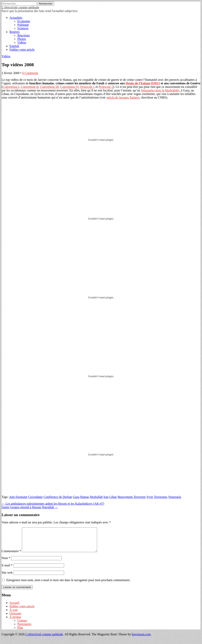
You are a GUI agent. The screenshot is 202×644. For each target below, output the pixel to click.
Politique (23, 25)
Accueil (14, 607)
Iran (106, 497)
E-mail (7, 570)
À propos (15, 622)
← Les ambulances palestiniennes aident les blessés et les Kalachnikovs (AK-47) (53, 504)
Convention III (49, 87)
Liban (113, 497)
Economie (24, 21)
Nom (6, 563)
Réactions (24, 35)
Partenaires (24, 629)
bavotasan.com (141, 639)
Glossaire (15, 618)
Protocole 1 (87, 87)
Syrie (150, 497)
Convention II (29, 87)
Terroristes (161, 497)
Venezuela (175, 497)
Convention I (11, 87)
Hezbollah (96, 497)
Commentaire (11, 556)
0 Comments (30, 73)
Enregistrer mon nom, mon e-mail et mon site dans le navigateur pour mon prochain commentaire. (68, 585)
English (14, 46)
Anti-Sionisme (18, 497)
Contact (22, 625)
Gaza (76, 497)
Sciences (23, 28)
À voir (14, 615)
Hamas (84, 497)
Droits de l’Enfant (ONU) (143, 83)
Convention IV (69, 87)
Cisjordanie (36, 497)
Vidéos (22, 42)
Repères (15, 32)
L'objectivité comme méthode (20, 7)
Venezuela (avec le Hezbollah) (160, 90)
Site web (7, 577)
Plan (20, 632)
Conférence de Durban (58, 497)
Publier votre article (22, 50)
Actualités (16, 18)
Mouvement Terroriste (132, 497)
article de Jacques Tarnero (123, 97)
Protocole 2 (106, 87)
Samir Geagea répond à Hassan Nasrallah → (30, 507)
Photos (22, 39)
